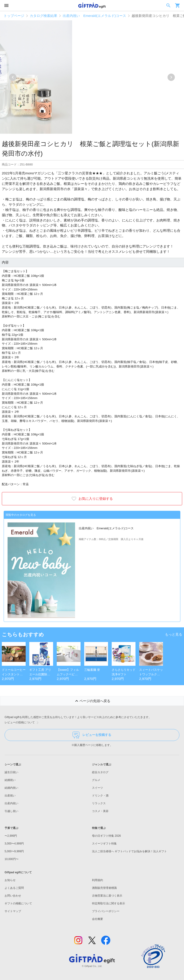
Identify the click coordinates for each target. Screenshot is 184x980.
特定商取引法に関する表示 (108, 903)
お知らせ (10, 880)
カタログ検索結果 (43, 16)
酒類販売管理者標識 (104, 888)
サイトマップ (13, 911)
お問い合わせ (13, 896)
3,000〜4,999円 (14, 844)
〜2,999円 (11, 836)
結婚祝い (10, 780)
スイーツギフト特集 (104, 844)
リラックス (99, 803)
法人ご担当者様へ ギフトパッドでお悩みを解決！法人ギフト (129, 851)
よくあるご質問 (14, 888)
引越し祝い (11, 811)
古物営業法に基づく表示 (107, 896)
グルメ (96, 780)
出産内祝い (11, 803)
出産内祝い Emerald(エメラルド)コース (94, 16)
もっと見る (174, 634)
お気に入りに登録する (92, 499)
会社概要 (97, 919)
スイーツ (97, 788)
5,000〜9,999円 (14, 851)
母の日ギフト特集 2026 (106, 836)
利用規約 (97, 880)
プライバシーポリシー (106, 911)
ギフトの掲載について (18, 903)
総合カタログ (100, 772)
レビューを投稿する (92, 735)
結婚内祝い (11, 788)
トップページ (14, 16)
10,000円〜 (12, 859)
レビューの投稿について (22, 723)
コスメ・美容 (100, 811)
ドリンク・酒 (100, 796)
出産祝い (10, 796)
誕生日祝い (11, 772)
